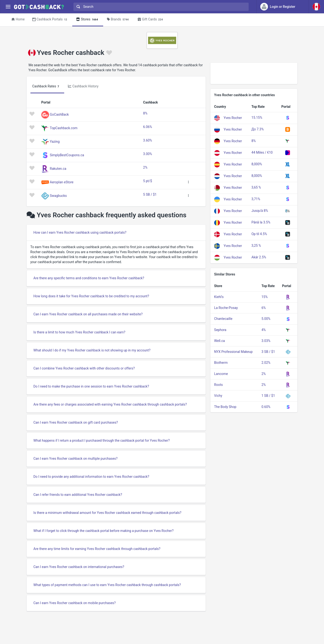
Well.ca (220, 341)
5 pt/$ (147, 181)
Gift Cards (151, 20)
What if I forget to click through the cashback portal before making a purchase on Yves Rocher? (104, 531)
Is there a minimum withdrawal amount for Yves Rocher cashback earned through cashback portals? (107, 513)
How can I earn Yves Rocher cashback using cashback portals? (80, 232)
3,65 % (256, 187)
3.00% (148, 154)
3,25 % (256, 246)
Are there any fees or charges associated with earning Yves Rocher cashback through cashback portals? (110, 404)
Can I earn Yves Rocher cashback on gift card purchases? (76, 422)
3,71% (256, 199)
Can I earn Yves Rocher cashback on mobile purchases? (75, 603)
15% (265, 297)
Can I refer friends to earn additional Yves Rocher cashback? (78, 495)
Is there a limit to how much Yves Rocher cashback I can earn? (80, 332)
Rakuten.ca (58, 168)
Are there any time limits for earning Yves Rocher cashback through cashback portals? (97, 549)
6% (264, 308)
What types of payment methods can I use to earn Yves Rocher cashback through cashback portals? (107, 585)
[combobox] (160, 7)
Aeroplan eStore (62, 182)
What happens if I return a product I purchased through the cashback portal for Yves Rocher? (102, 440)
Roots (218, 385)
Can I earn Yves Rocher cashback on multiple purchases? (76, 459)
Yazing (55, 141)
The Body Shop (225, 407)
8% (145, 113)
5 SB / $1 (150, 194)
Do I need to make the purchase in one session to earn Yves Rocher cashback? (91, 386)
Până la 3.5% (261, 222)
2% (145, 167)
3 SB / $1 (268, 352)
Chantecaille (223, 319)
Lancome (221, 374)
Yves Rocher (233, 118)
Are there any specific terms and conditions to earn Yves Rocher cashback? (89, 278)
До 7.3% (258, 129)
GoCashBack (59, 114)
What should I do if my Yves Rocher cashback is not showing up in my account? (92, 350)
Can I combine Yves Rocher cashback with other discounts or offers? (84, 368)
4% (264, 330)
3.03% (266, 341)
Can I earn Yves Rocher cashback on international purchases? (79, 567)
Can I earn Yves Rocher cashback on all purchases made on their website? (88, 314)
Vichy (218, 396)
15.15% (257, 118)
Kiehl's (219, 297)
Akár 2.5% (259, 257)
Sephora (220, 330)
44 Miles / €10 (262, 152)
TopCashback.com (64, 128)
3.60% (148, 140)
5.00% (266, 319)
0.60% (266, 407)
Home (18, 19)
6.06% (148, 127)
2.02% (266, 363)
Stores (88, 20)
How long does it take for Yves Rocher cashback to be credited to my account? (91, 296)
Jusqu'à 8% (260, 211)
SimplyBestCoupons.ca (67, 155)
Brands (118, 20)
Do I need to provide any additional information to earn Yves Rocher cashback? (91, 477)
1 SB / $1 (268, 396)
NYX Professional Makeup (233, 352)
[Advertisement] (254, 73)
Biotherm (221, 363)
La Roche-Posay (226, 308)
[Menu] (8, 7)
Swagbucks (58, 195)
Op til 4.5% (259, 234)
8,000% (257, 164)
